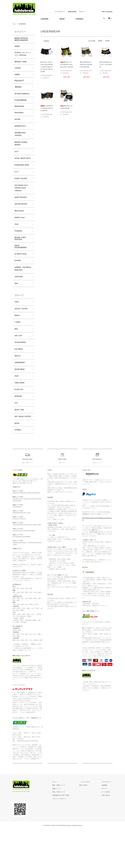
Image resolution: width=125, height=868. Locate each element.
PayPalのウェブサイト (89, 552)
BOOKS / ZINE (21, 66)
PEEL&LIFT (19, 85)
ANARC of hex (20, 239)
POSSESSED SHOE (20, 181)
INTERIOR (19, 430)
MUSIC (17, 461)
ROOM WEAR (20, 401)
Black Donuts (20, 232)
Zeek (17, 311)
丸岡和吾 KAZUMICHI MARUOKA (20, 294)
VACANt (18, 128)
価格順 (100, 41)
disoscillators (20, 121)
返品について (62, 827)
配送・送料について (64, 824)
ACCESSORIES (21, 373)
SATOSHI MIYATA (22, 225)
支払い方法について (64, 830)
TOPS (17, 330)
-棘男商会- (19, 91)
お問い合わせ (107, 834)
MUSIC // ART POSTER (20, 261)
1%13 (17, 246)
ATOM (90, 824)
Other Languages (107, 12)
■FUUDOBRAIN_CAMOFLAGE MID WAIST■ (47, 108)
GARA (17, 79)
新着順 (107, 41)
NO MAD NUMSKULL (19, 100)
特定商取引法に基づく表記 (67, 834)
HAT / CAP (19, 365)
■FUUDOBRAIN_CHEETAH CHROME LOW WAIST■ (86, 64)
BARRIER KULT (21, 135)
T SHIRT (18, 351)
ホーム (14, 24)
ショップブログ (89, 820)
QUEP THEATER (21, 217)
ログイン (82, 12)
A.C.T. (17, 190)
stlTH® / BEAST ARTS (21, 171)
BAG (16, 358)
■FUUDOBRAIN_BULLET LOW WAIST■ (106, 64)
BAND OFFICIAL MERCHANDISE (21, 39)
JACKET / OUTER (22, 337)
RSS (85, 824)
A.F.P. (17, 163)
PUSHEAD (19, 253)
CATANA (18, 72)
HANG (17, 46)
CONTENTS (79, 19)
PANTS (18, 344)
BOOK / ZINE (20, 444)
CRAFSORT (20, 304)
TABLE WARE (20, 415)
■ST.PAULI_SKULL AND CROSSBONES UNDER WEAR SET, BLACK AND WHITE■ (47, 67)
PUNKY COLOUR (22, 197)
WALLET (18, 387)
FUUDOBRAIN (21, 108)
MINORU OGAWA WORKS (22, 154)
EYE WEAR (19, 380)
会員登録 (106, 824)
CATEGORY (45, 19)
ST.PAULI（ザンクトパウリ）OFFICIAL (22, 56)
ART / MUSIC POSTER (20, 453)
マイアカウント (60, 12)
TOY (16, 437)
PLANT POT (20, 423)
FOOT (17, 408)
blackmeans (19, 114)
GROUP (62, 19)
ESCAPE (18, 283)
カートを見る (107, 830)
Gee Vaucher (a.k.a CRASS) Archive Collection (22, 207)
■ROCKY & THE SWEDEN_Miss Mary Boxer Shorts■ (66, 64)
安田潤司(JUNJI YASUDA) (21, 144)
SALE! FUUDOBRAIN (21, 269)
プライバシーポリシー (65, 837)
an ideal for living (21, 276)
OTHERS (18, 468)
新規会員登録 (72, 12)
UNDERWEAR (23, 24)
